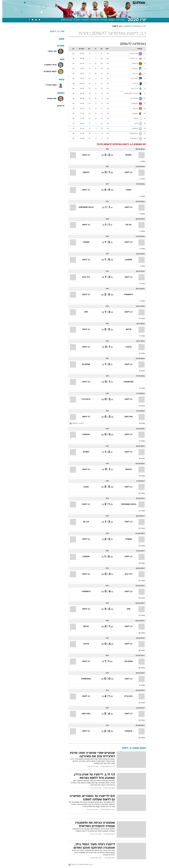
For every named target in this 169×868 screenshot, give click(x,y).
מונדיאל (115, 2)
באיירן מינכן (126, 417)
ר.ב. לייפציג (115, 26)
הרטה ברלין (84, 399)
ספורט (124, 2)
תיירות (70, 2)
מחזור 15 (140, 406)
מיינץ (84, 312)
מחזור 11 (140, 336)
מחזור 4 (140, 214)
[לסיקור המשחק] (74, 424)
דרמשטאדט (126, 295)
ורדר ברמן (84, 277)
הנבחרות (101, 20)
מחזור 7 (140, 266)
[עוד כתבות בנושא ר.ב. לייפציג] (105, 865)
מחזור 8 (140, 284)
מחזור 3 (140, 196)
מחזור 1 (140, 162)
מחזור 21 (140, 511)
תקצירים (74, 20)
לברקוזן (126, 329)
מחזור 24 (140, 563)
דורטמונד (84, 173)
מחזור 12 (140, 354)
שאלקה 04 (84, 364)
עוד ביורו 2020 (64, 20)
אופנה (52, 2)
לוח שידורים (92, 20)
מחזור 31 (140, 685)
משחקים (109, 20)
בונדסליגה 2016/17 (130, 26)
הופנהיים (126, 155)
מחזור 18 (140, 459)
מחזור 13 (140, 371)
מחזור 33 (139, 720)
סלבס (99, 2)
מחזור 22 (139, 528)
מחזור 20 (139, 493)
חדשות (132, 2)
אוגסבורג (84, 242)
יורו (142, 26)
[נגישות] (3, 2)
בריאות (78, 2)
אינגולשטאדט (126, 382)
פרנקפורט (84, 435)
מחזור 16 (140, 424)
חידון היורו (83, 20)
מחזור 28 (139, 633)
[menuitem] (131, 2)
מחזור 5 (140, 231)
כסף (92, 2)
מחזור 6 (140, 249)
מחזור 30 (139, 668)
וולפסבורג (126, 260)
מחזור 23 (139, 546)
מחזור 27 (140, 616)
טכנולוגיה (61, 2)
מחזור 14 (140, 388)
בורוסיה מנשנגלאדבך (84, 207)
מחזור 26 (139, 598)
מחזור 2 (140, 179)
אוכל (86, 2)
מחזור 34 (139, 738)
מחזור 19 (140, 476)
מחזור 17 (140, 441)
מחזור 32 (139, 703)
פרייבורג (126, 347)
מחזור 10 (140, 319)
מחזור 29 (139, 651)
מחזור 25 (139, 581)
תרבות (107, 2)
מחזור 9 (140, 301)
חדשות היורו (118, 20)
